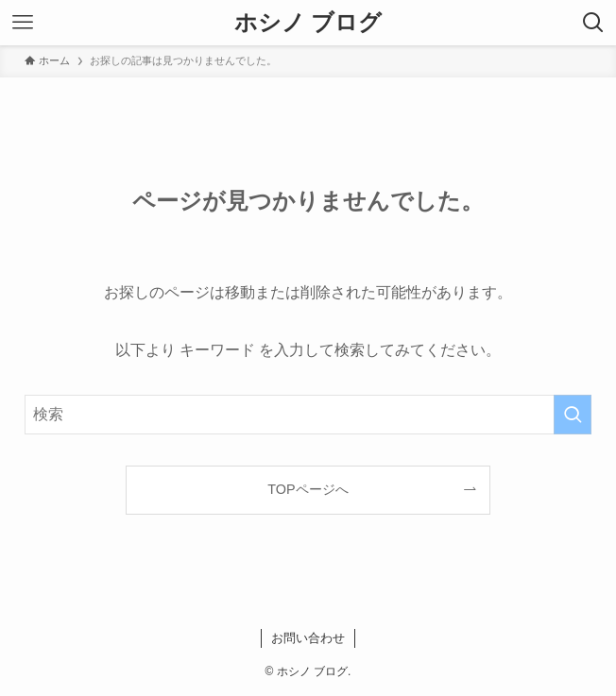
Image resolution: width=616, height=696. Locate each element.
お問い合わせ (308, 638)
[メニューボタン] (23, 23)
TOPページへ (308, 489)
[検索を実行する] (573, 415)
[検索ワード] (308, 415)
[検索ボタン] (593, 23)
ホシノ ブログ (308, 23)
